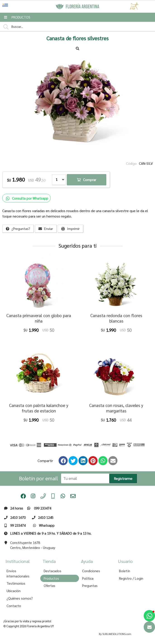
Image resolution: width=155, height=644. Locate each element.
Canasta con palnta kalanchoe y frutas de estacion (39, 408)
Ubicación (14, 591)
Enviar (46, 229)
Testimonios (16, 583)
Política (88, 578)
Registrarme (123, 479)
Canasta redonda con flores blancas (116, 318)
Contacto (14, 606)
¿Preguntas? (18, 229)
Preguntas (90, 586)
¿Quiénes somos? (20, 598)
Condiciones (91, 571)
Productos (51, 578)
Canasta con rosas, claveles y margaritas (116, 408)
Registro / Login (131, 578)
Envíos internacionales (18, 573)
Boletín (125, 571)
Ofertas (49, 586)
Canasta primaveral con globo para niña (39, 318)
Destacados (52, 571)
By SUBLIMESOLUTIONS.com (115, 634)
